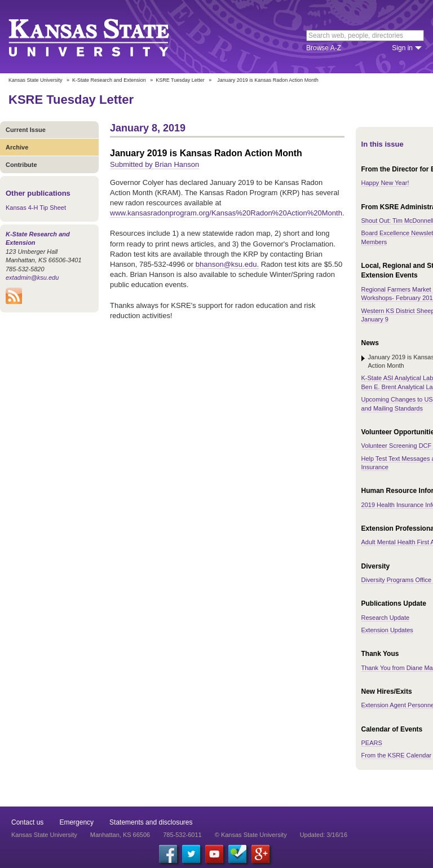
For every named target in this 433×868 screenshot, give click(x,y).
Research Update (386, 618)
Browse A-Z (324, 48)
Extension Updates (387, 630)
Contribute (21, 165)
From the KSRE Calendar (397, 755)
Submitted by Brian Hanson (154, 164)
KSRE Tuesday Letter (180, 80)
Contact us (27, 822)
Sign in (402, 48)
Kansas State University (103, 37)
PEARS (372, 743)
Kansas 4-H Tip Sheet (36, 208)
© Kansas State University (251, 835)
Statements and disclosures (151, 822)
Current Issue (26, 130)
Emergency (76, 822)
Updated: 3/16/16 (324, 835)
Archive (17, 147)
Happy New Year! (385, 183)
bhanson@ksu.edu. (227, 264)
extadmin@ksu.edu (32, 277)
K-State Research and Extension (109, 80)
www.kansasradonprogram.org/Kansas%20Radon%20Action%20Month (226, 213)
